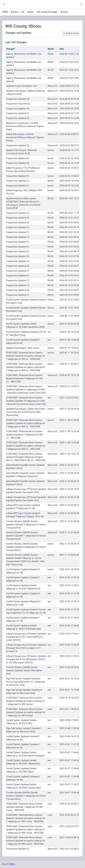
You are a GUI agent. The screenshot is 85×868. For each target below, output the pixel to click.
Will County (42, 12)
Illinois (30, 12)
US (23, 12)
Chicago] (53, 12)
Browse (15, 12)
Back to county (71, 33)
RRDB (5, 12)
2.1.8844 (11, 864)
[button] (81, 4)
